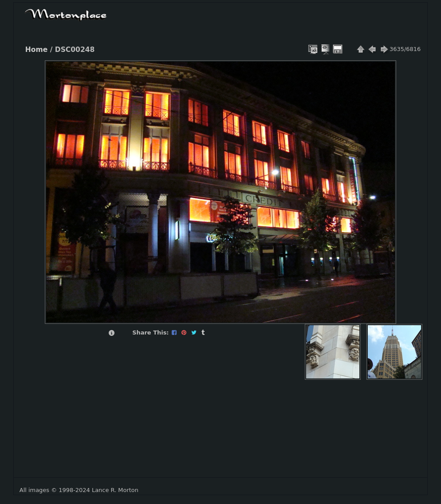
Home (36, 50)
